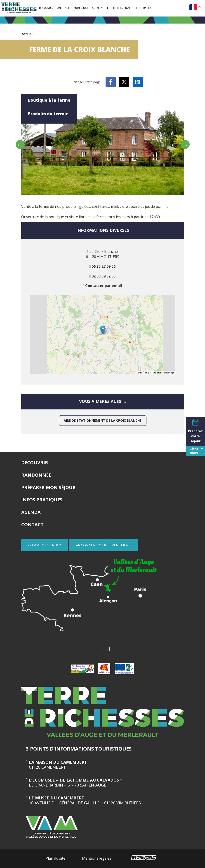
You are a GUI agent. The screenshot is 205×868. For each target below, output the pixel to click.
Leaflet (143, 372)
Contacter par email (104, 286)
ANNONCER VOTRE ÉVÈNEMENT (104, 545)
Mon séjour (81, 8)
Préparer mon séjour (48, 487)
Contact (32, 525)
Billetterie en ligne (118, 8)
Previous (20, 144)
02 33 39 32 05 (104, 276)
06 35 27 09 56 (104, 266)
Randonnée (63, 8)
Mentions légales (97, 858)
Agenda (97, 8)
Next (185, 144)
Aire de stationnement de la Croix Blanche (103, 420)
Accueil (27, 34)
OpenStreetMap (163, 372)
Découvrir (46, 8)
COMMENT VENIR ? (45, 545)
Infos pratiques (145, 8)
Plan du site (55, 858)
